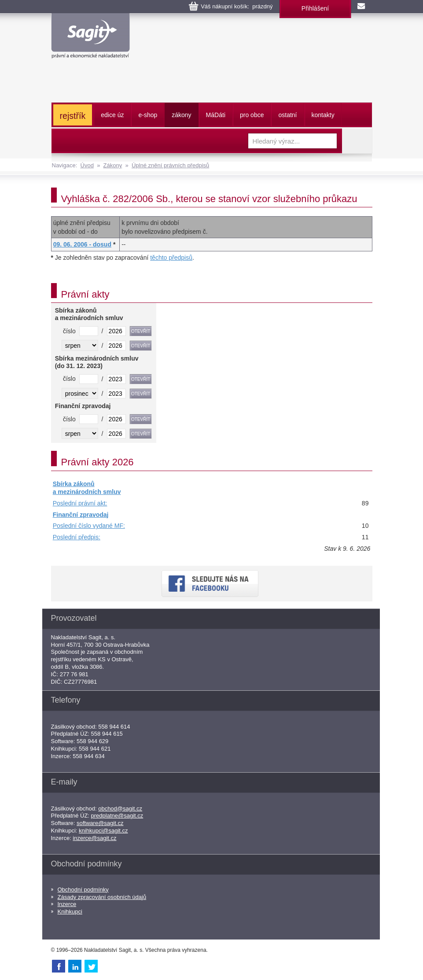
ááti (216, 115)
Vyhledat (357, 141)
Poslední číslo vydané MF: (89, 526)
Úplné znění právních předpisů (170, 165)
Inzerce (67, 904)
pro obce (252, 115)
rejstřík (73, 116)
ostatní (287, 115)
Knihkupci (70, 912)
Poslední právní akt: (80, 503)
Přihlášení (315, 8)
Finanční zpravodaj (81, 515)
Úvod (87, 165)
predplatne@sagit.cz (117, 816)
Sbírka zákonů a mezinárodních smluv (87, 488)
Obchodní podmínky (83, 890)
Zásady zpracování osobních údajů (102, 897)
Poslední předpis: (77, 537)
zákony (181, 115)
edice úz (112, 115)
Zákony (113, 165)
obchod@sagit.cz (120, 809)
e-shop (148, 115)
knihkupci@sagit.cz (103, 831)
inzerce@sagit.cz (94, 838)
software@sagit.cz (100, 823)
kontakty (323, 115)
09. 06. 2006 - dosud (82, 244)
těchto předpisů (171, 258)
